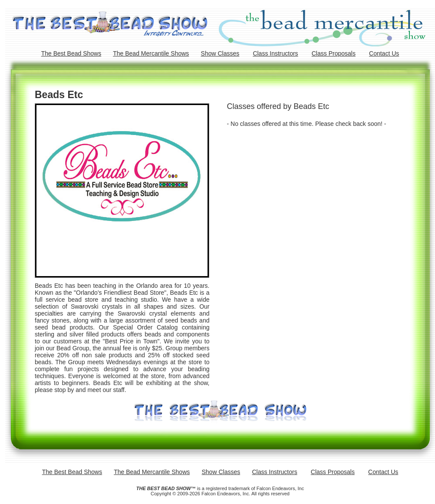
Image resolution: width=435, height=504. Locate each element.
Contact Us (384, 53)
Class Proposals (334, 53)
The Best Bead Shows (71, 53)
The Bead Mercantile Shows (151, 53)
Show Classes (220, 53)
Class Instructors (275, 53)
